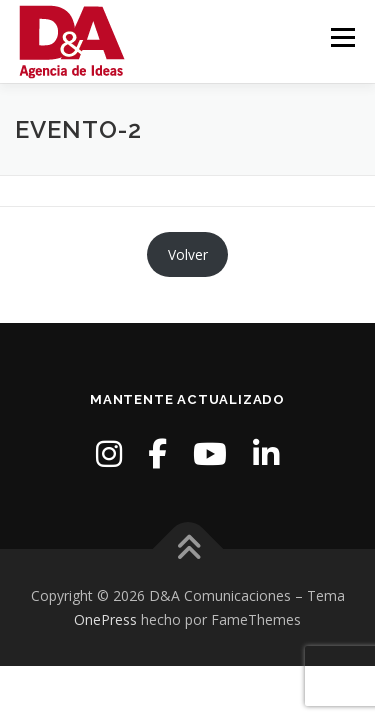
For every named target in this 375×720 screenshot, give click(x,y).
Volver (188, 254)
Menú (341, 37)
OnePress (105, 619)
